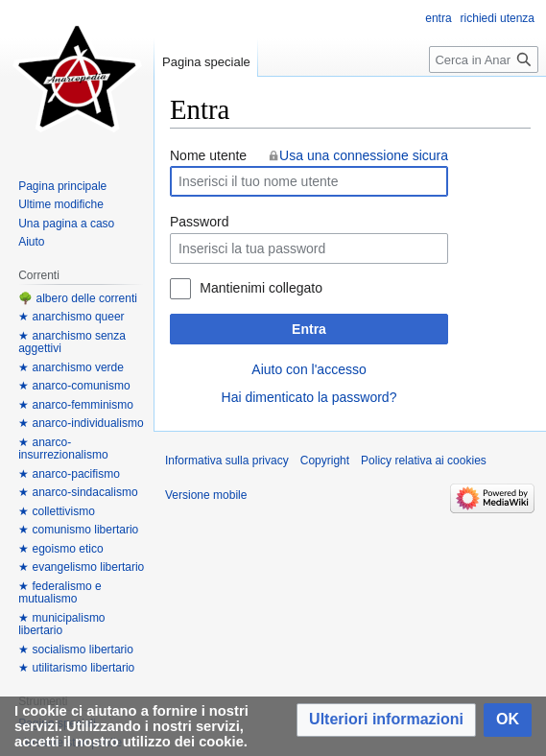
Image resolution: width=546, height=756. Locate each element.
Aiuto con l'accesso (309, 369)
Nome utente (208, 155)
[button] (386, 720)
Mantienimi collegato (261, 288)
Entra (309, 329)
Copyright (325, 461)
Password (199, 222)
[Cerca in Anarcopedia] (484, 59)
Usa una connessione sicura (364, 155)
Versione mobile (206, 495)
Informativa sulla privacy (227, 461)
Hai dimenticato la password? (309, 397)
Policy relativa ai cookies (424, 461)
